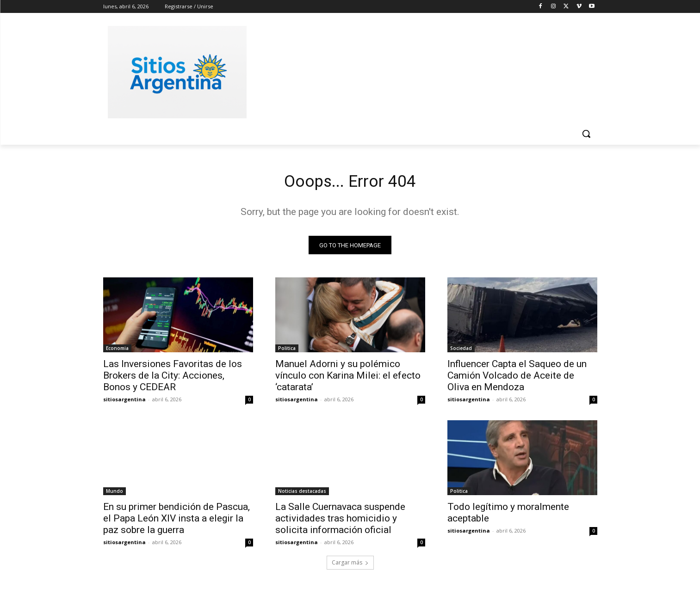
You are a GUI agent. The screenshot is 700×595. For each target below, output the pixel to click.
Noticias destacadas (302, 494)
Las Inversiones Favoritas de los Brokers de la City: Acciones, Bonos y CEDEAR (173, 379)
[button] (586, 134)
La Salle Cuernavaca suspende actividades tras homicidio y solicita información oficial (340, 521)
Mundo (115, 494)
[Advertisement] (420, 71)
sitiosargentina (124, 402)
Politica (287, 351)
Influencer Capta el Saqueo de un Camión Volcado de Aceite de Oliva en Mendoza (517, 379)
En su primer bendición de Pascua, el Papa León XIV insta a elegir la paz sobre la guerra (177, 521)
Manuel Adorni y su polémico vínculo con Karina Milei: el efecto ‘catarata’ (348, 379)
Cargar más (350, 566)
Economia (117, 351)
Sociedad (461, 351)
